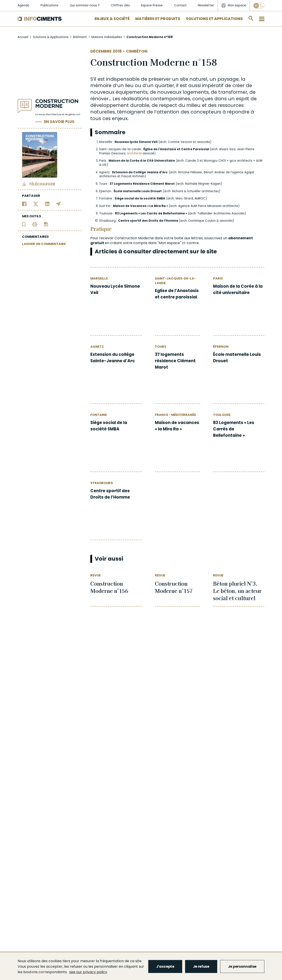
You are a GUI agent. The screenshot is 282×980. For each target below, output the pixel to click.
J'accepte (165, 966)
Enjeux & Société (112, 19)
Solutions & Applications (51, 37)
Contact (180, 5)
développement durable (120, 105)
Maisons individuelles (107, 37)
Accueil (23, 37)
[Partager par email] (58, 204)
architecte (134, 153)
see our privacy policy (88, 972)
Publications (49, 5)
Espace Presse (152, 5)
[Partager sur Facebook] (24, 204)
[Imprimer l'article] (35, 224)
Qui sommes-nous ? (85, 5)
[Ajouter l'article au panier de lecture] (24, 224)
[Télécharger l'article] (46, 224)
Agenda (23, 5)
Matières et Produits (158, 19)
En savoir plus (59, 122)
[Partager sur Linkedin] (47, 204)
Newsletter (206, 5)
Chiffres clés (120, 5)
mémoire (101, 85)
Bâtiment (80, 37)
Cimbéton (137, 51)
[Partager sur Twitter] (36, 204)
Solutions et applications (214, 19)
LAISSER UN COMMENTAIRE (44, 244)
